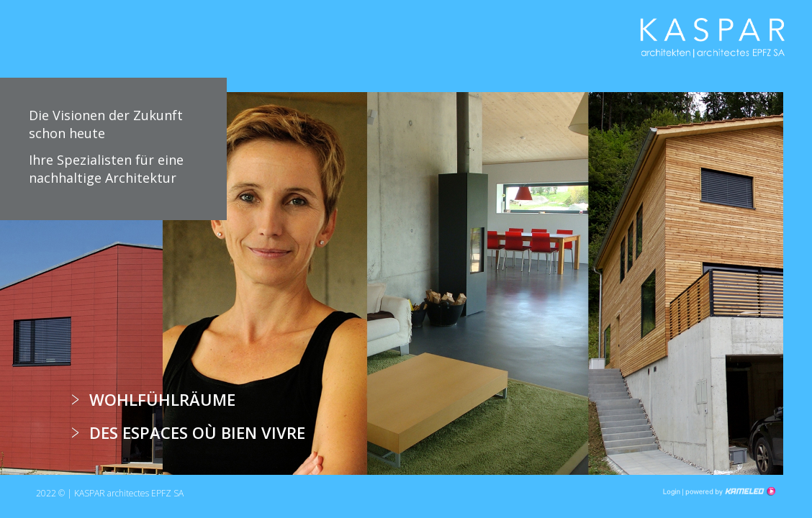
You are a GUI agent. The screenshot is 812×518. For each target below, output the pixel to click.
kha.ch (713, 42)
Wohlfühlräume (162, 399)
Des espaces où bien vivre (197, 432)
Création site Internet (729, 491)
